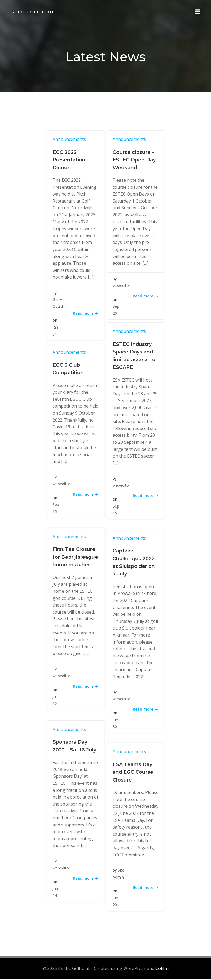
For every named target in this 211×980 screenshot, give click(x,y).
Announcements (70, 140)
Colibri (162, 969)
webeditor (121, 287)
